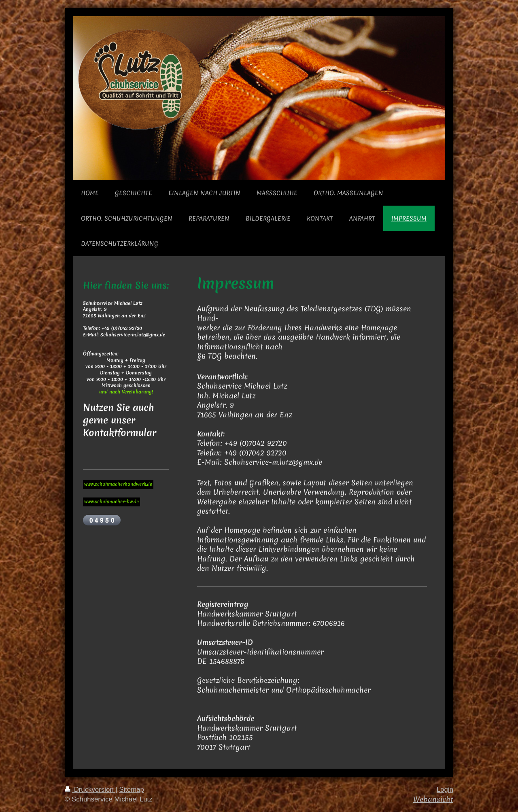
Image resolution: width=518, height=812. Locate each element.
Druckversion (90, 790)
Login (445, 790)
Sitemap (132, 790)
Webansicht (433, 799)
